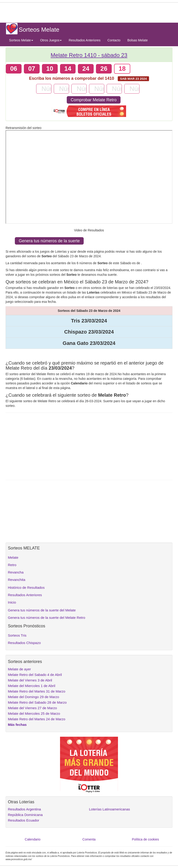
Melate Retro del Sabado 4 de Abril (35, 675)
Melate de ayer (19, 669)
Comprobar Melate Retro (94, 100)
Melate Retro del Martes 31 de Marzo (37, 691)
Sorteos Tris (17, 635)
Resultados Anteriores (84, 40)
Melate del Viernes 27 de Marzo (32, 708)
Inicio (12, 602)
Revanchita (17, 580)
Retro (12, 565)
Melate (13, 557)
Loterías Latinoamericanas (110, 809)
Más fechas (17, 725)
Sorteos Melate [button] (21, 40)
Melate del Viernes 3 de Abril (30, 680)
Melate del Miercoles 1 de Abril (32, 686)
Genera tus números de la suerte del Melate (42, 610)
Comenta (89, 839)
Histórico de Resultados (26, 587)
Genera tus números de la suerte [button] (49, 241)
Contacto (114, 40)
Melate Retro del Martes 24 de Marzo (37, 719)
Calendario (33, 839)
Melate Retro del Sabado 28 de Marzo (37, 702)
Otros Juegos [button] (51, 40)
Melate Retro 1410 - (89, 55)
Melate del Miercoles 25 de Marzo (34, 713)
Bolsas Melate (137, 40)
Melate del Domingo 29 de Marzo (33, 697)
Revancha (16, 572)
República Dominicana (25, 815)
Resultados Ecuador (24, 820)
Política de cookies (145, 839)
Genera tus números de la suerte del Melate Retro (47, 618)
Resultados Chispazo (24, 643)
